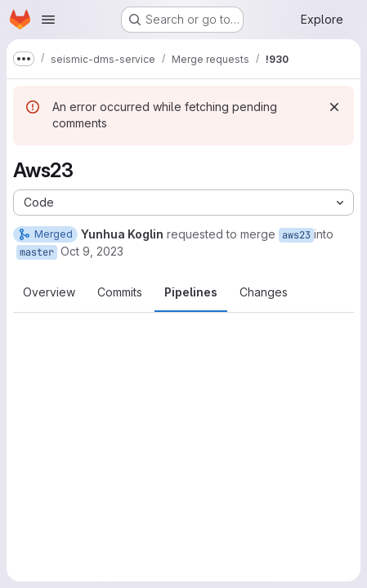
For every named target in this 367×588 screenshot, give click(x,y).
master (37, 252)
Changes (264, 292)
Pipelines (191, 292)
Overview (49, 292)
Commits (120, 292)
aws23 (296, 235)
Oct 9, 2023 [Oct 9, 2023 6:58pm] (92, 251)
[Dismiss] (334, 107)
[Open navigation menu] (48, 20)
